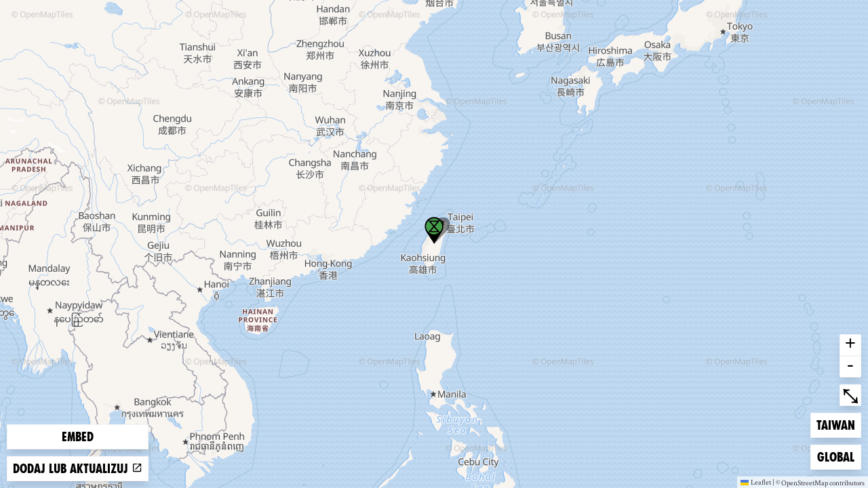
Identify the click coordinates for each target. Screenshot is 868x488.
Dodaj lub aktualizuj (78, 469)
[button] (434, 230)
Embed (78, 437)
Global (839, 456)
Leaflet (756, 482)
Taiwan (838, 424)
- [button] (850, 367)
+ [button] (850, 345)
